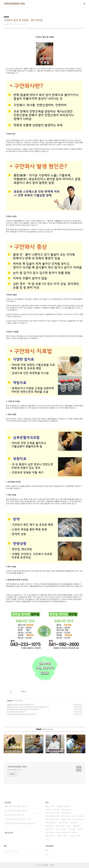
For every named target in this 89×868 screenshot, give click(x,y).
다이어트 (75, 833)
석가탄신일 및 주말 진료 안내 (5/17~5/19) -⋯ (19, 819)
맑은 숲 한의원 (61, 826)
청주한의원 (77, 826)
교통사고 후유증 (76, 836)
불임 (69, 826)
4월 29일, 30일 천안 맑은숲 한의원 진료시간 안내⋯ (20, 823)
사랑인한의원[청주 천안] (14, 4)
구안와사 (81, 829)
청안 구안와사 (51, 836)
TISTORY (45, 865)
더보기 (47, 839)
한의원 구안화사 (63, 836)
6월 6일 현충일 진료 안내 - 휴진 (14, 815)
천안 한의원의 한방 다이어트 (15, 712)
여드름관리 (74, 823)
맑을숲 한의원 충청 (64, 806)
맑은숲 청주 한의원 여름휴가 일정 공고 (16, 806)
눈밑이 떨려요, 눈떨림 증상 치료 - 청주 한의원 (20, 714)
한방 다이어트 (64, 823)
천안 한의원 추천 (51, 823)
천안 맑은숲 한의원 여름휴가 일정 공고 (16, 811)
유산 (74, 816)
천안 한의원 (50, 833)
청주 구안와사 (51, 806)
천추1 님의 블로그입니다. (15, 770)
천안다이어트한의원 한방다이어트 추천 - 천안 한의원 (22, 709)
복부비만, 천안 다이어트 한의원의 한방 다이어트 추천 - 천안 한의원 (27, 707)
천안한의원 (50, 826)
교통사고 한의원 (61, 829)
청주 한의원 (66, 816)
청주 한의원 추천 (79, 819)
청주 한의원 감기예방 (53, 813)
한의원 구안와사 (67, 813)
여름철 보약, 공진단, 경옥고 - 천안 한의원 (19, 704)
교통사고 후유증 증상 (63, 833)
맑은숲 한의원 (66, 819)
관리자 (52, 865)
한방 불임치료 (66, 810)
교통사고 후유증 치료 (53, 810)
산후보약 (81, 816)
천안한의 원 (50, 829)
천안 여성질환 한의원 (53, 816)
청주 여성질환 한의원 (53, 819)
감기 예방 (72, 829)
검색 (41, 851)
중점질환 (10, 701)
